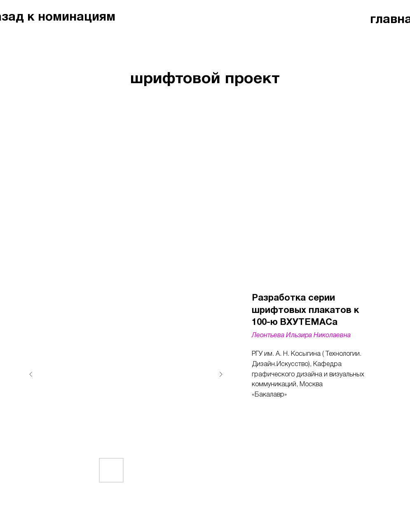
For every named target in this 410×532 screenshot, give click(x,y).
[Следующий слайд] (221, 374)
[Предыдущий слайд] (31, 374)
